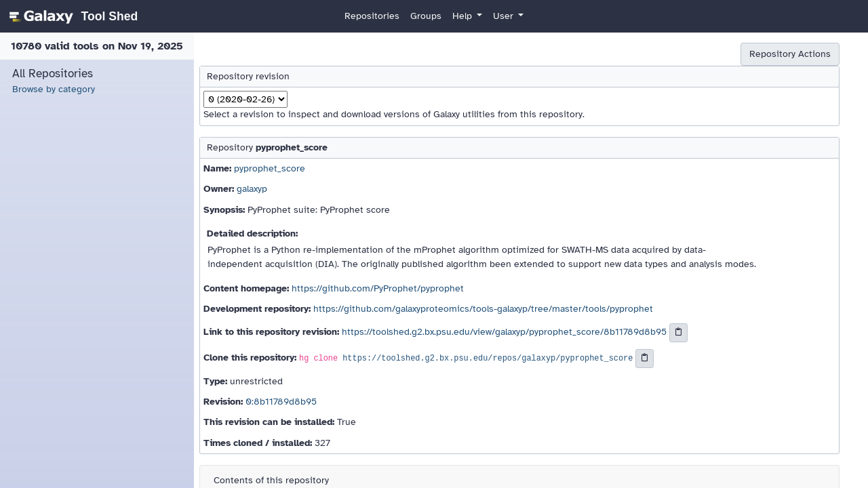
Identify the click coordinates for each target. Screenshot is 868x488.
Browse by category (54, 89)
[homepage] (72, 16)
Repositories (372, 16)
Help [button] (463, 16)
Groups (426, 16)
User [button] (505, 16)
